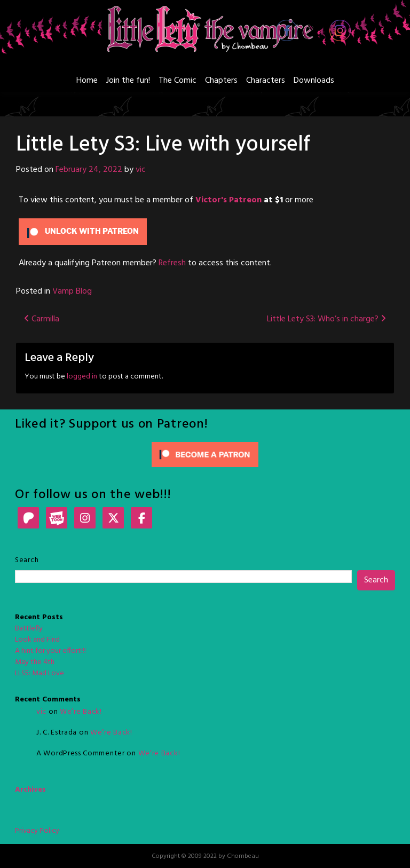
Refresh (172, 263)
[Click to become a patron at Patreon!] (205, 455)
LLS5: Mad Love (40, 673)
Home (87, 81)
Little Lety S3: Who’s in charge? (326, 319)
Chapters (221, 81)
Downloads (314, 81)
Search (27, 560)
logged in (82, 377)
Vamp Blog (72, 291)
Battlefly (29, 629)
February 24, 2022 (89, 170)
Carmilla (42, 319)
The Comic (178, 81)
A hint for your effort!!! (50, 651)
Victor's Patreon (228, 200)
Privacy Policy (37, 831)
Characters (266, 81)
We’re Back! (81, 712)
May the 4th (35, 662)
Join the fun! (128, 81)
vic (141, 170)
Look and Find (37, 640)
